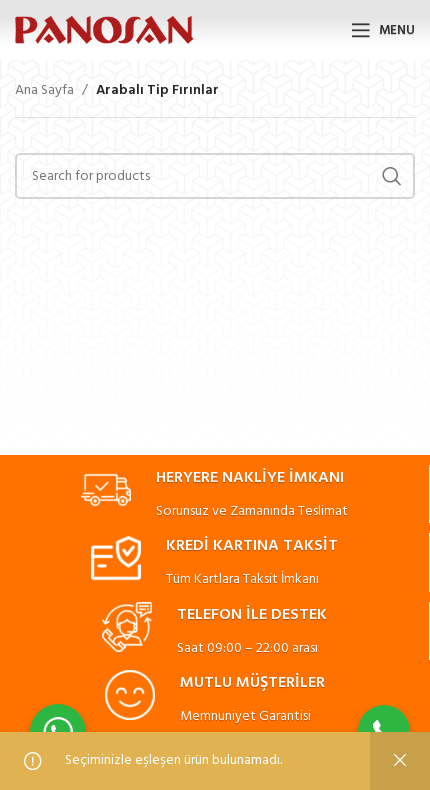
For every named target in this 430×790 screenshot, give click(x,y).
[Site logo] (104, 30)
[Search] (215, 176)
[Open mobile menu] (383, 30)
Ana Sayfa (44, 91)
